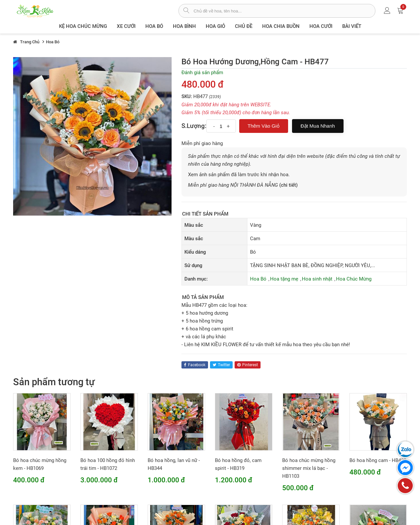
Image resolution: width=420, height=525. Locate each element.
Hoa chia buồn (281, 26)
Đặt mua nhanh (318, 126)
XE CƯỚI (126, 26)
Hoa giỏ (215, 26)
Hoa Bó (154, 26)
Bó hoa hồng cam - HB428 (378, 460)
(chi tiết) (288, 185)
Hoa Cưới (321, 26)
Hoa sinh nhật (317, 279)
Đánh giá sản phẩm (202, 73)
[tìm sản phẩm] (186, 11)
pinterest (248, 365)
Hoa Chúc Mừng (354, 279)
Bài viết (352, 26)
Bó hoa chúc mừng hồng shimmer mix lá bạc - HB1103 (309, 468)
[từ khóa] (284, 11)
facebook (195, 365)
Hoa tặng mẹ (284, 279)
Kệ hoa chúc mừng (83, 26)
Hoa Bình (184, 26)
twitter (221, 365)
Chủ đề (244, 26)
